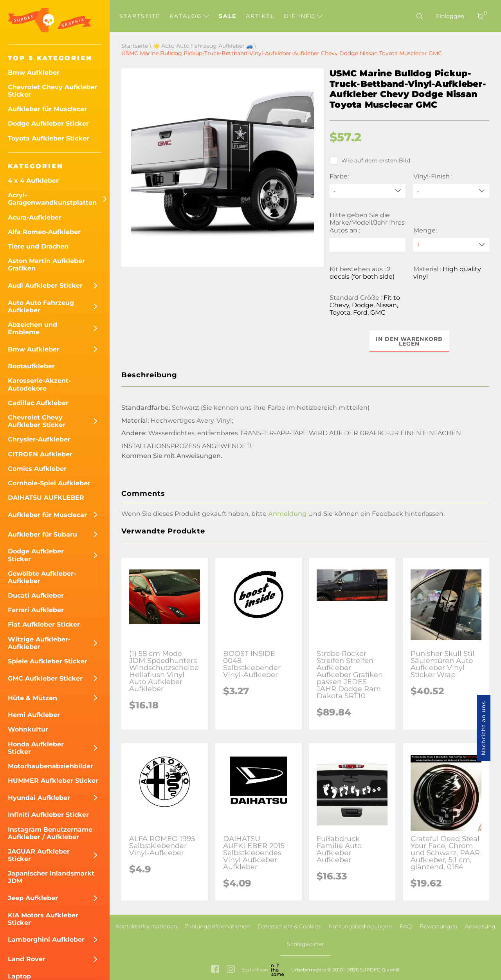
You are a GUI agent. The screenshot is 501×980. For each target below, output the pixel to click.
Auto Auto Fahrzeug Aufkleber (41, 306)
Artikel (260, 16)
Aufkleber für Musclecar (47, 109)
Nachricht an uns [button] (483, 728)
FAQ (406, 926)
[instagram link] (231, 970)
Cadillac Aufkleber (38, 403)
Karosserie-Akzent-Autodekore (39, 384)
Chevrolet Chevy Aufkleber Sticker (52, 91)
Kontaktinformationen (146, 926)
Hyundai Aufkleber (39, 798)
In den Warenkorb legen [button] (410, 341)
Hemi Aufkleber (34, 715)
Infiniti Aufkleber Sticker (48, 815)
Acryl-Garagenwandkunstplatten (52, 199)
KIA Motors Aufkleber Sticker (43, 919)
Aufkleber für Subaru (42, 534)
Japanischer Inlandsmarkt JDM (51, 877)
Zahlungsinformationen (217, 926)
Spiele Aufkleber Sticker (48, 661)
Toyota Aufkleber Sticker (49, 138)
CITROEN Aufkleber (40, 454)
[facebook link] (215, 970)
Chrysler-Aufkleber (39, 439)
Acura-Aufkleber (35, 217)
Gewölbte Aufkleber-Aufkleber (42, 577)
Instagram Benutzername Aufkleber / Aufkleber (50, 833)
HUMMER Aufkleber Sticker (53, 781)
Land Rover (27, 959)
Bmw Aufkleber (34, 73)
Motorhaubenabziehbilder (50, 766)
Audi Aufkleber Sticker (45, 286)
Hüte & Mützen (32, 698)
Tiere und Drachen (38, 246)
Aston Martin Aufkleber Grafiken (46, 265)
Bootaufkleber (31, 366)
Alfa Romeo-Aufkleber (44, 232)
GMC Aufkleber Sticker (45, 678)
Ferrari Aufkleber (36, 610)
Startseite (140, 16)
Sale (228, 16)
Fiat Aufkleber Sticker (44, 624)
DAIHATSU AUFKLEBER (46, 498)
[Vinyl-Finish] (451, 191)
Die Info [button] (303, 16)
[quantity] (451, 245)
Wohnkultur (28, 729)
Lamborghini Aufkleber (46, 939)
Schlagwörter (305, 944)
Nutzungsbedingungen (360, 926)
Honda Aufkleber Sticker (36, 748)
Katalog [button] (189, 16)
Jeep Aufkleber (33, 898)
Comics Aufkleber (37, 469)
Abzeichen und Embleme (32, 328)
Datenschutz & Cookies (289, 926)
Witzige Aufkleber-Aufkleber (39, 643)
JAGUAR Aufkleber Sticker (39, 855)
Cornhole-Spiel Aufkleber (49, 483)
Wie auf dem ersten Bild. (370, 160)
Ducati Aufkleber (36, 595)
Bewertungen (438, 926)
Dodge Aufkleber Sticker (48, 123)
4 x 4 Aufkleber (33, 181)
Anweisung (480, 926)
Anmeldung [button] (287, 514)
